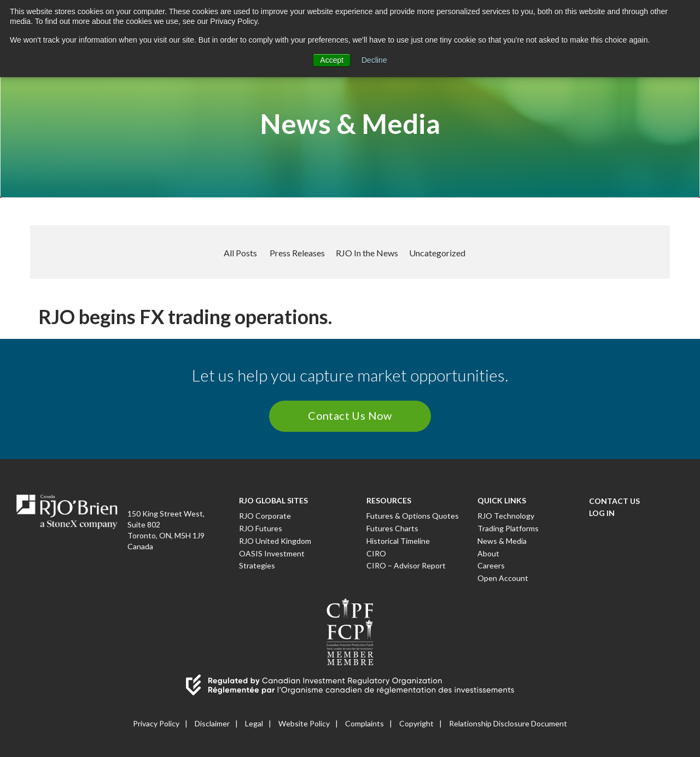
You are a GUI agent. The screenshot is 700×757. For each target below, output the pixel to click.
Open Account (503, 578)
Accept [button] (332, 60)
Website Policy (304, 723)
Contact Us (614, 501)
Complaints (364, 723)
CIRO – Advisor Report (406, 565)
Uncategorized (437, 253)
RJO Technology (506, 516)
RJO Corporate (265, 516)
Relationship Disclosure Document (508, 723)
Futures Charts (392, 528)
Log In (602, 513)
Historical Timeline (398, 541)
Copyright (416, 723)
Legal (254, 723)
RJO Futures (261, 528)
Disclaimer (212, 723)
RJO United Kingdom (275, 541)
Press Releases (297, 253)
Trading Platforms (508, 528)
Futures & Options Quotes (413, 516)
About (488, 553)
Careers (491, 565)
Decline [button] (374, 60)
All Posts (240, 253)
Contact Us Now (350, 415)
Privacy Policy (156, 723)
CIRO (376, 553)
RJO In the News (367, 253)
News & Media (502, 541)
